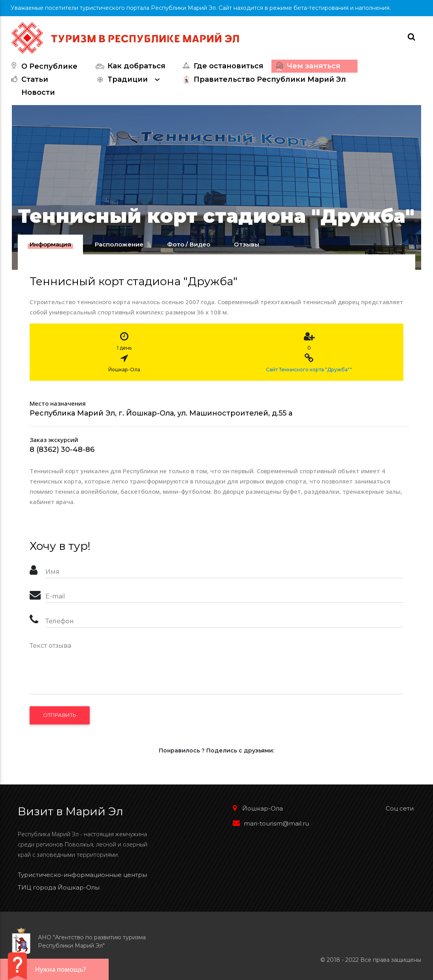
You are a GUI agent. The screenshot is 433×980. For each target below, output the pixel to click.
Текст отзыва (50, 646)
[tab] (50, 245)
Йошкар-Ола (258, 808)
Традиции (130, 79)
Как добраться (130, 66)
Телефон (60, 621)
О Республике (43, 66)
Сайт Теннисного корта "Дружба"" (309, 370)
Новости (38, 92)
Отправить (60, 715)
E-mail (55, 596)
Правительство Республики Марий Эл (263, 80)
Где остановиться (222, 66)
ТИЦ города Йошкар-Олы (59, 887)
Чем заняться (307, 66)
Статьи (28, 80)
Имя (53, 572)
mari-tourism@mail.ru (271, 823)
